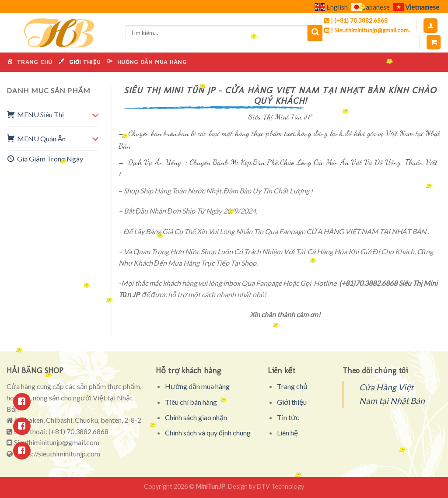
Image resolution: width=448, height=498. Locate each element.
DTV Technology (280, 486)
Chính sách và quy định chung (208, 433)
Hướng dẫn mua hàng (197, 386)
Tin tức (288, 417)
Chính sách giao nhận (196, 417)
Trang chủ (292, 386)
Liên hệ (287, 433)
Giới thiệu (292, 402)
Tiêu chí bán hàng (191, 402)
